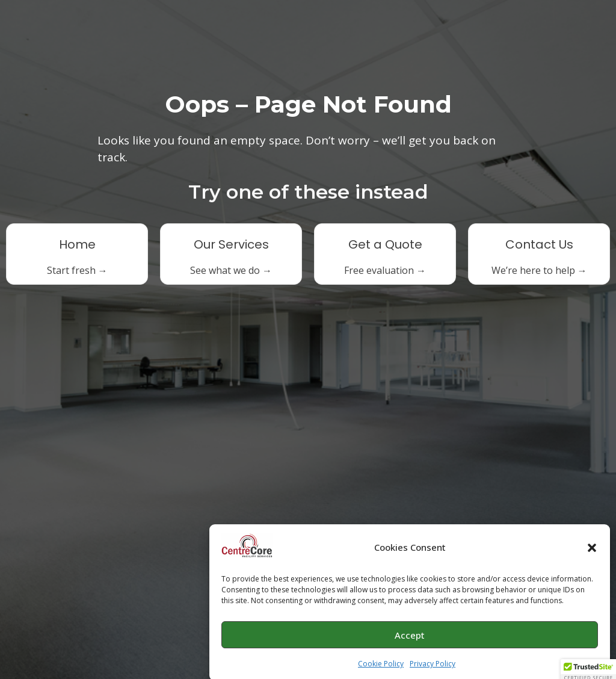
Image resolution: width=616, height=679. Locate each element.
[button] (592, 550)
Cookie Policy (381, 666)
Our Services (231, 244)
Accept (410, 637)
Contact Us (539, 244)
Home (77, 244)
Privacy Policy (433, 666)
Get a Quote (385, 244)
